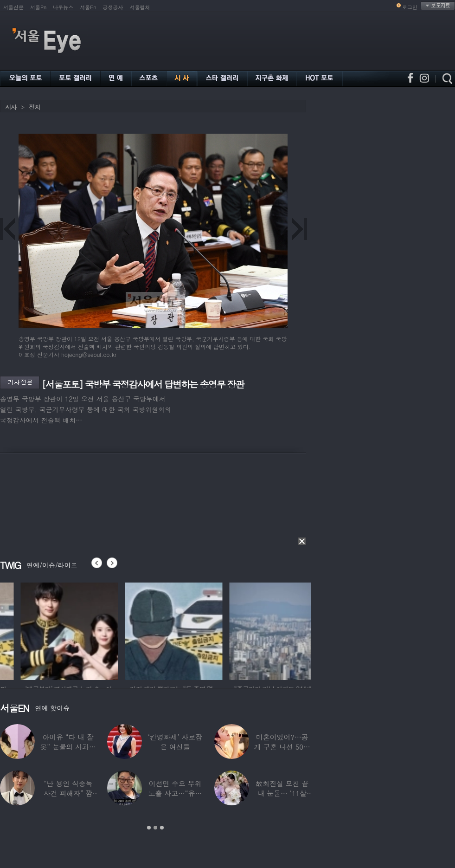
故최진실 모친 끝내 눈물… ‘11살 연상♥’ (282, 793)
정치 (34, 107)
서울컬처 (140, 7)
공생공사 (113, 7)
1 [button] (149, 828)
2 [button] (155, 828)
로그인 (410, 7)
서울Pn (38, 7)
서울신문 (13, 7)
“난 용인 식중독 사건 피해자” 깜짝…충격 (68, 793)
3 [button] (162, 828)
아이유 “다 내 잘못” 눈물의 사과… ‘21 (68, 747)
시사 (11, 107)
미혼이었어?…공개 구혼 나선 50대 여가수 (282, 747)
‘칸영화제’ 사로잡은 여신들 (175, 742)
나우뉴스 (63, 7)
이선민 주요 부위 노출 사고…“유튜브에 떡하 (175, 793)
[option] (122, 630)
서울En (88, 7)
